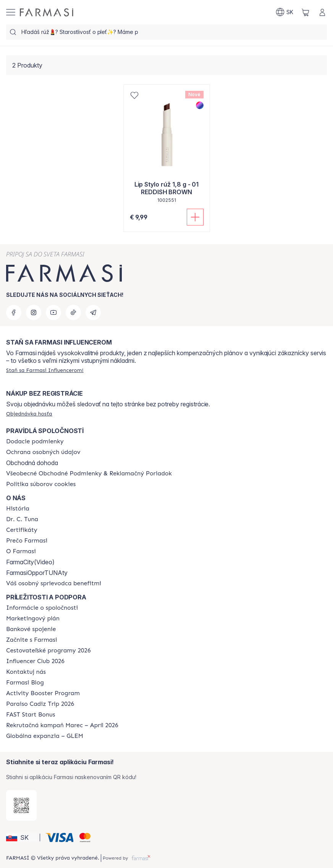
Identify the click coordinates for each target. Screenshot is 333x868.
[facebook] (14, 312)
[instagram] (34, 312)
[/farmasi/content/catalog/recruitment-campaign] (62, 725)
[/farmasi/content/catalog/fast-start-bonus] (31, 715)
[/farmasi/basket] (306, 12)
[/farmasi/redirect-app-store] (21, 805)
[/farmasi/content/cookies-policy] (41, 484)
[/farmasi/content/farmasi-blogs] (25, 683)
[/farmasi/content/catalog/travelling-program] (48, 651)
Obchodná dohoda (32, 463)
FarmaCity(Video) (30, 562)
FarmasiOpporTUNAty (37, 573)
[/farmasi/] (47, 12)
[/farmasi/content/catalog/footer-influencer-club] (35, 661)
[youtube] (53, 312)
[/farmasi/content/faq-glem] (45, 736)
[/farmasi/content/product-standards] (22, 530)
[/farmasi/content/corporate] (42, 608)
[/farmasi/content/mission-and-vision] (22, 519)
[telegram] (93, 312)
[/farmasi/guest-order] (29, 414)
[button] (22, 837)
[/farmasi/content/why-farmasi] (27, 541)
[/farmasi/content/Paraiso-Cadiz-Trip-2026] (40, 704)
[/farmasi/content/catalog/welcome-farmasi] (54, 583)
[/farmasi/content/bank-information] (31, 629)
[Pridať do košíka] (195, 217)
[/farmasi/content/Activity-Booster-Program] (43, 693)
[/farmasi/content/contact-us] (26, 672)
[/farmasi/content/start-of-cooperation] (32, 640)
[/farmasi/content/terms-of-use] (89, 473)
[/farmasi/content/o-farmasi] (21, 551)
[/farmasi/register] (45, 370)
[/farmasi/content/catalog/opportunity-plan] (33, 618)
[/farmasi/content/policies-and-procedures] (43, 452)
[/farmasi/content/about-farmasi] (18, 509)
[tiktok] (73, 312)
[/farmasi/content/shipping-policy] (35, 441)
